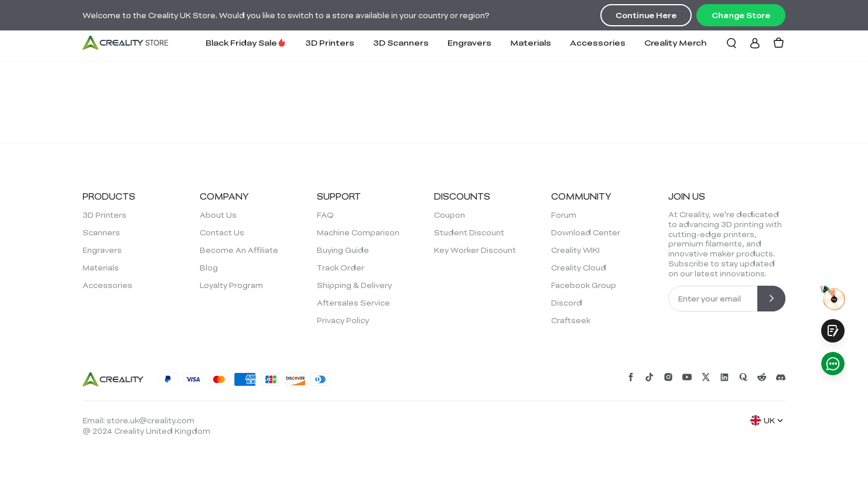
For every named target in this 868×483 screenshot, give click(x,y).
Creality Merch (675, 42)
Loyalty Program (231, 285)
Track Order (341, 268)
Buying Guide (343, 250)
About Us (218, 215)
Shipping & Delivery (354, 285)
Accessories (598, 42)
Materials (531, 42)
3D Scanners (401, 42)
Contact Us (222, 232)
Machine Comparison (358, 232)
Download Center (586, 232)
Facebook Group (584, 285)
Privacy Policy (343, 320)
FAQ (325, 215)
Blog (209, 268)
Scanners (101, 232)
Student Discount (469, 232)
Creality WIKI (575, 250)
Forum (564, 215)
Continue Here (646, 15)
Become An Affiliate (239, 250)
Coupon (450, 215)
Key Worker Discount (475, 250)
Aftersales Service (353, 303)
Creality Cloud (579, 268)
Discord (567, 303)
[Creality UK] (125, 43)
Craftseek (571, 320)
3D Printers (330, 42)
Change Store (741, 15)
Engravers (469, 42)
